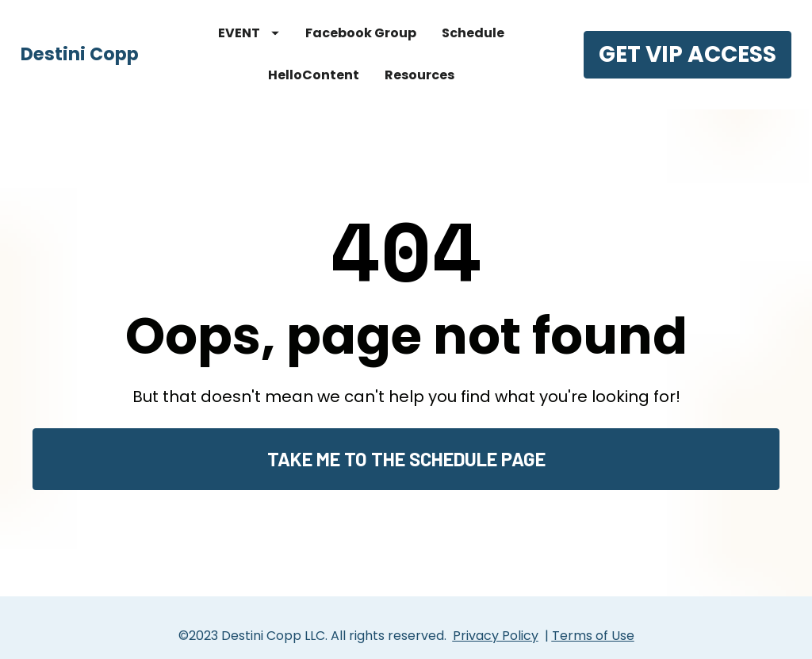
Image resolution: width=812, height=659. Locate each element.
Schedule (473, 33)
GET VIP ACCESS (688, 54)
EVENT (249, 33)
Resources (419, 75)
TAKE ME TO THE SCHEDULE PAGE (406, 451)
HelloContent (314, 75)
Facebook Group (361, 33)
